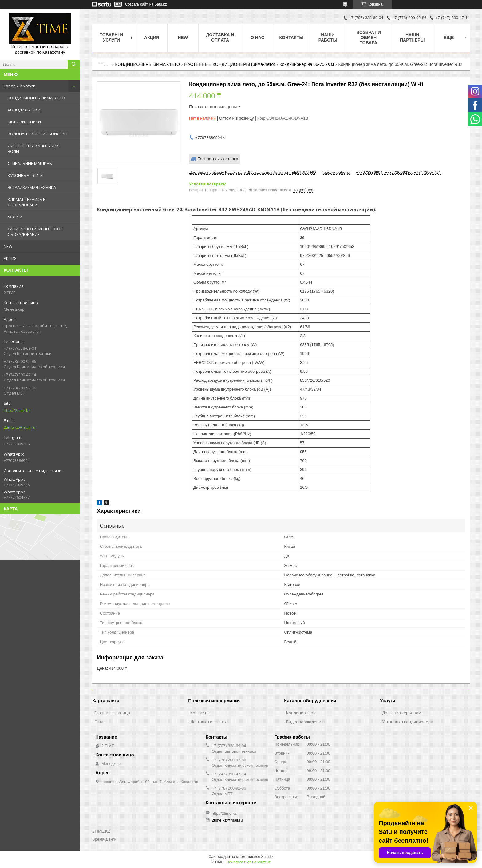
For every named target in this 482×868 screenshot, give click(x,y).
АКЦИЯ (10, 258)
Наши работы (328, 37)
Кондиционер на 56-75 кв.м (307, 64)
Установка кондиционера (408, 722)
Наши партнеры (412, 37)
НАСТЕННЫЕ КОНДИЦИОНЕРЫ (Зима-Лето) (230, 64)
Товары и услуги (20, 86)
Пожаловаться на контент (248, 862)
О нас (257, 38)
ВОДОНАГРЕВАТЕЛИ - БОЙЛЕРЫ (38, 134)
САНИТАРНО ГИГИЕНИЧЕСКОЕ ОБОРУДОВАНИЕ (36, 232)
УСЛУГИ (15, 217)
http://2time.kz (17, 410)
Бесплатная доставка (218, 159)
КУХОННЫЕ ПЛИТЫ (26, 175)
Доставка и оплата (220, 37)
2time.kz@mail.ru (20, 427)
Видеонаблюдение (305, 722)
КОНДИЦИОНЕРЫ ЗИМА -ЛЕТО (36, 98)
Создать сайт (136, 4)
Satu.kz (267, 857)
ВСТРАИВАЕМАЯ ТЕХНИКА (32, 187)
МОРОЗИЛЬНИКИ (24, 122)
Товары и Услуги (111, 37)
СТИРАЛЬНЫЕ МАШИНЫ (30, 163)
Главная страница (112, 713)
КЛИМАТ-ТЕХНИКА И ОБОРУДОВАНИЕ (27, 202)
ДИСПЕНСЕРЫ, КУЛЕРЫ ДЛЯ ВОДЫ (34, 149)
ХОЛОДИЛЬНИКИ (24, 110)
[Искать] (74, 64)
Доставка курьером (402, 713)
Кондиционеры (301, 713)
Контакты (291, 38)
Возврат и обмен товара (369, 38)
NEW (8, 246)
